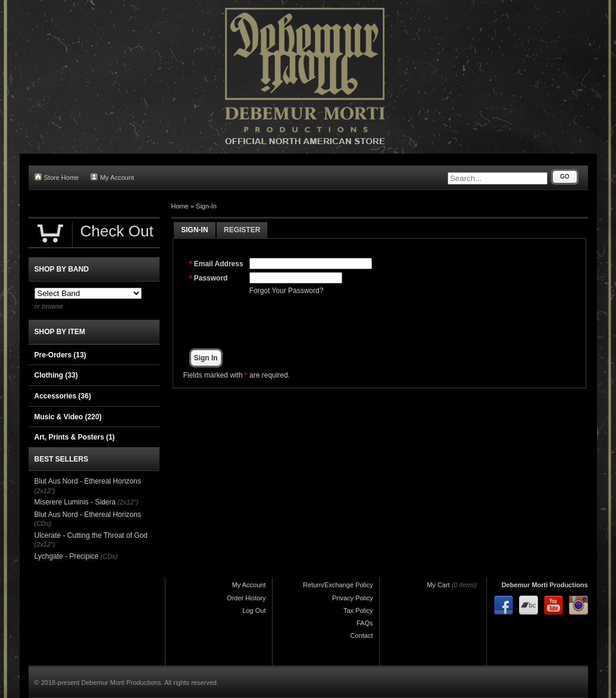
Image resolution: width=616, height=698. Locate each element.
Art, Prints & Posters (75, 437)
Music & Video (68, 417)
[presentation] (340, 322)
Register (242, 230)
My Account (112, 177)
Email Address (219, 264)
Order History (246, 598)
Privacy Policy (352, 598)
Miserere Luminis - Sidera (75, 502)
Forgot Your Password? (287, 291)
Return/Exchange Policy (338, 585)
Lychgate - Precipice (67, 556)
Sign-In (206, 206)
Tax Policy (358, 610)
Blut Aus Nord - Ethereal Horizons (88, 481)
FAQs (365, 623)
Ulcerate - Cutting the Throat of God (91, 535)
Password (211, 278)
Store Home (57, 177)
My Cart (438, 585)
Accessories (63, 396)
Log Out (254, 610)
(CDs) (43, 523)
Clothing (56, 375)
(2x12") (45, 491)
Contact (362, 635)
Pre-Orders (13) (60, 355)
